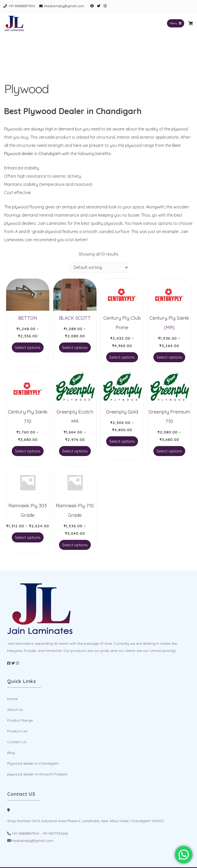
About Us (15, 710)
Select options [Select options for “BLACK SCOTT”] (75, 347)
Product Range (20, 720)
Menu (176, 23)
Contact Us (17, 742)
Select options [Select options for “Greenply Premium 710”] (169, 451)
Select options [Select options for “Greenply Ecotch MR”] (75, 451)
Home (12, 699)
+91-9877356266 (55, 833)
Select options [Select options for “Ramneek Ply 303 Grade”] (28, 537)
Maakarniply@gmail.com (64, 6)
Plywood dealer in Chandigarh (33, 763)
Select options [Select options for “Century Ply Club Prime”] (122, 357)
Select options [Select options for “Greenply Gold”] (122, 441)
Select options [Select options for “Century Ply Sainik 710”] (28, 451)
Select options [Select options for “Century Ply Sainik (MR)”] (169, 357)
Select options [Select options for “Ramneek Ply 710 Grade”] (75, 545)
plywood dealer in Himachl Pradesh (37, 774)
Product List (17, 731)
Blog (11, 753)
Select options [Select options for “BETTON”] (28, 347)
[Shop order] (98, 267)
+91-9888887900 (22, 6)
